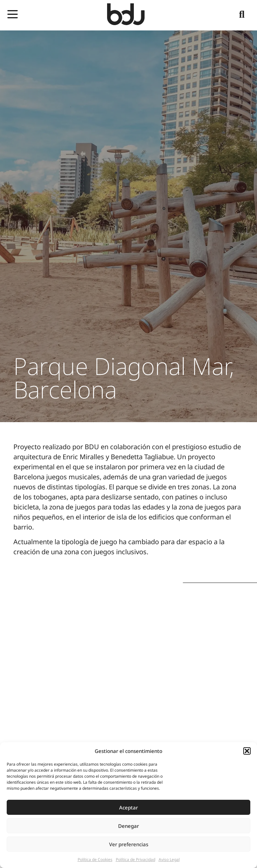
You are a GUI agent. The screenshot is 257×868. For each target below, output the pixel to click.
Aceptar (128, 807)
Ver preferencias (129, 844)
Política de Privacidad (136, 859)
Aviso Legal (169, 859)
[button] (247, 751)
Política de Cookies (95, 859)
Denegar (128, 826)
